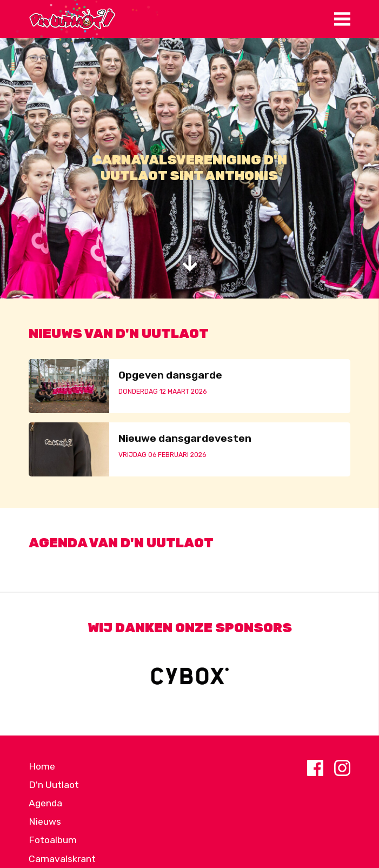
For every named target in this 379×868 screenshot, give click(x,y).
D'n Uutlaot (54, 785)
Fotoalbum (53, 840)
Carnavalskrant (62, 859)
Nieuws (45, 821)
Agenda (45, 803)
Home (42, 766)
